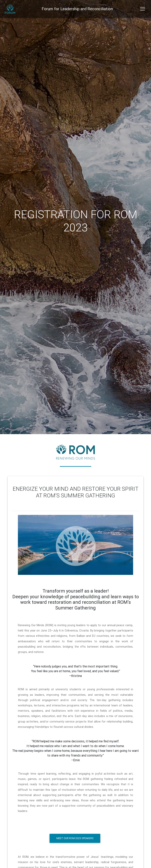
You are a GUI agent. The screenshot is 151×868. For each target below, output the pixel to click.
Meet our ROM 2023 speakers (75, 838)
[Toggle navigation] (143, 10)
